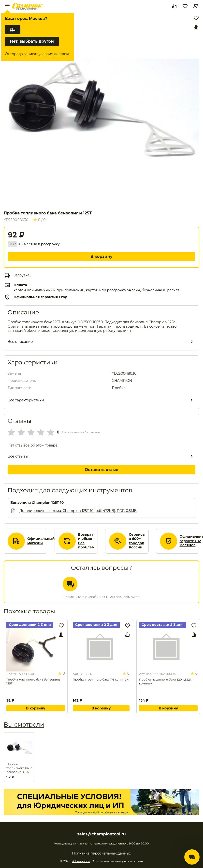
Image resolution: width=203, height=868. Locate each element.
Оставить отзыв (102, 470)
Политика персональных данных (101, 853)
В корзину (101, 256)
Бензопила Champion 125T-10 (37, 503)
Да (13, 30)
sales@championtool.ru (101, 834)
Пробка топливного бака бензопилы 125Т (19, 768)
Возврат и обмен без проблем (87, 541)
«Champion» (81, 861)
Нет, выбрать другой (32, 41)
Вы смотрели (24, 725)
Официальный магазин (41, 541)
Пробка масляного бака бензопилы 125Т (34, 681)
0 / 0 (39, 220)
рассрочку (50, 244)
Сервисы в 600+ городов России (137, 541)
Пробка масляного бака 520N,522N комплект (166, 681)
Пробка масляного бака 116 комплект (101, 679)
